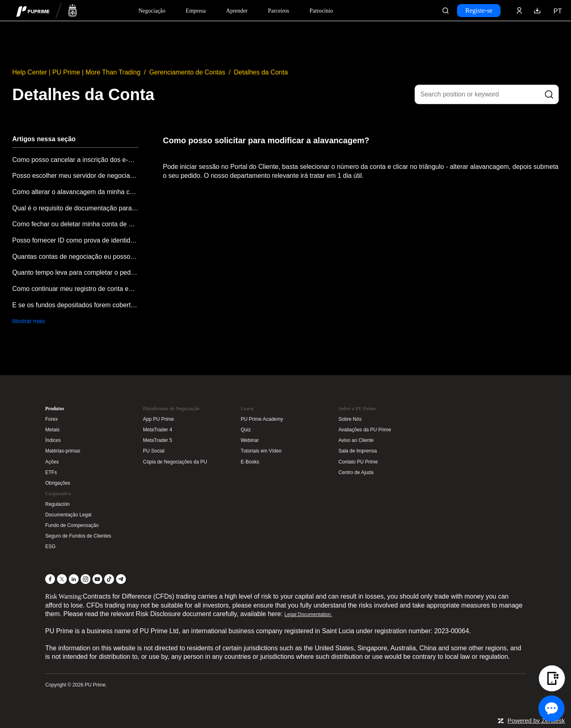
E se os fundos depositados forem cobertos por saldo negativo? (75, 305)
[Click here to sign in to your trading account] (519, 11)
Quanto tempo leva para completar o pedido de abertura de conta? (75, 272)
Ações (52, 462)
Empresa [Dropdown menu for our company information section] (196, 11)
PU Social (154, 451)
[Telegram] (121, 579)
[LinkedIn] (74, 579)
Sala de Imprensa (358, 451)
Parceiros (279, 11)
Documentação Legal (68, 515)
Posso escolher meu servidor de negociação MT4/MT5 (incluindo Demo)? (75, 176)
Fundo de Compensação (72, 525)
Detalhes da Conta (261, 72)
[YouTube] (97, 579)
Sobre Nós (350, 419)
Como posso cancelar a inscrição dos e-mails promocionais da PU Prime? (75, 160)
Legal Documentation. (309, 614)
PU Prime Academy (262, 419)
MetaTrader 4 (158, 430)
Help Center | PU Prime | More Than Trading (76, 72)
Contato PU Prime (358, 462)
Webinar (250, 440)
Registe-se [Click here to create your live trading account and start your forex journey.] (479, 10)
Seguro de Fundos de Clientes (78, 536)
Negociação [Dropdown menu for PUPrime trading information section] (152, 11)
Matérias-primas (63, 451)
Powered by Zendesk (536, 720)
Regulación (57, 504)
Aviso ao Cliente (356, 440)
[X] (62, 579)
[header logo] (47, 10)
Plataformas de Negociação (171, 409)
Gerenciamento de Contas (187, 72)
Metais (52, 430)
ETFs (51, 472)
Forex (52, 419)
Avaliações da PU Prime (365, 430)
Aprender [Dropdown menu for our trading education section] (237, 11)
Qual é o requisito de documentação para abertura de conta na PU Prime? (75, 208)
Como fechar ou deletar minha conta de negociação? (75, 224)
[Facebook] (50, 579)
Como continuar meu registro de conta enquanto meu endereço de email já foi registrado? (75, 289)
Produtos (55, 409)
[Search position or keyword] (487, 94)
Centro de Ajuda (356, 472)
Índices (53, 440)
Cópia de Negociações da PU (175, 462)
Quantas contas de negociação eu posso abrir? (75, 257)
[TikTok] (109, 579)
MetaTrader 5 (158, 440)
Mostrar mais (29, 321)
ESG (50, 547)
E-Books (250, 462)
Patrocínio (321, 11)
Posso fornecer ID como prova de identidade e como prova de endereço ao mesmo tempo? (75, 240)
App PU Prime (158, 419)
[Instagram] (86, 579)
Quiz (246, 430)
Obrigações (58, 483)
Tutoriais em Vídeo (261, 451)
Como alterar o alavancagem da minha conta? (75, 192)
